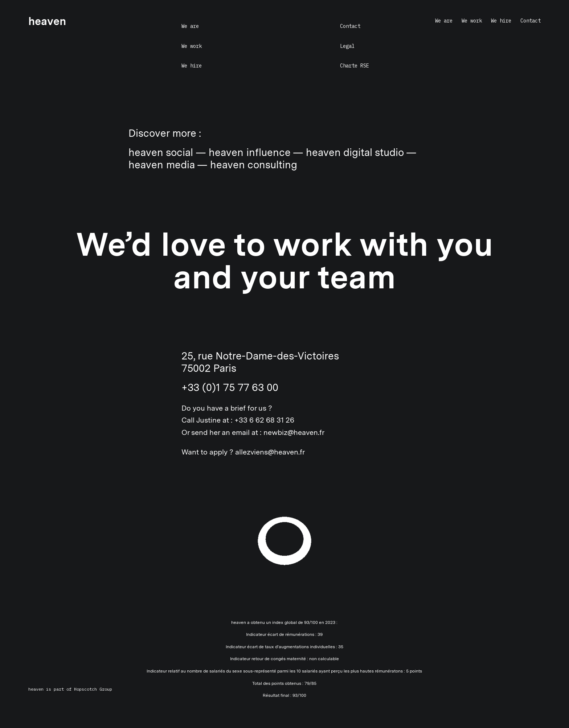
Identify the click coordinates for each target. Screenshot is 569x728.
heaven (36, 689)
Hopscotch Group (93, 689)
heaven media (161, 165)
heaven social (161, 152)
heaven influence (249, 152)
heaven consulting (254, 165)
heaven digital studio (355, 152)
